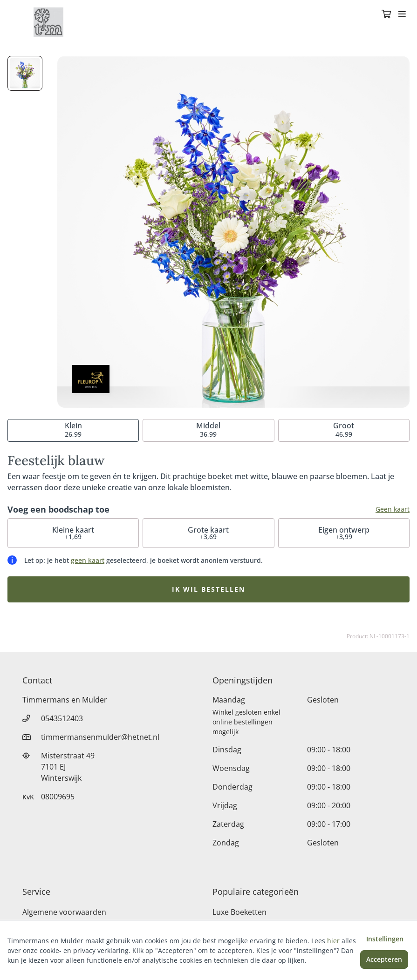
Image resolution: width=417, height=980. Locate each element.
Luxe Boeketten (239, 912)
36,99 (208, 429)
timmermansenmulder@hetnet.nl (100, 737)
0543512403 (62, 718)
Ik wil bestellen (208, 589)
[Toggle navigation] (402, 15)
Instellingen (385, 939)
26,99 (73, 429)
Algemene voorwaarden (64, 912)
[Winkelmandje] (386, 15)
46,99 (344, 429)
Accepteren (384, 959)
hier (333, 941)
